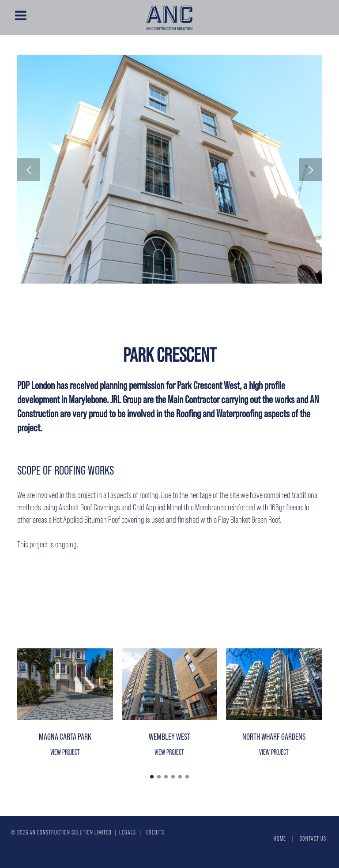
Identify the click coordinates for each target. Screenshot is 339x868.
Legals (128, 832)
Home (280, 838)
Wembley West (169, 737)
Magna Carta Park (65, 737)
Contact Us (313, 838)
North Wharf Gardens (274, 737)
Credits (155, 832)
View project (65, 752)
